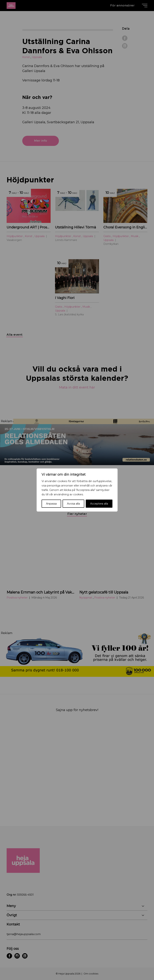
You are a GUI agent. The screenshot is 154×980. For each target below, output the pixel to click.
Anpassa (51, 504)
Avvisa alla (73, 504)
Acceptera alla (99, 504)
